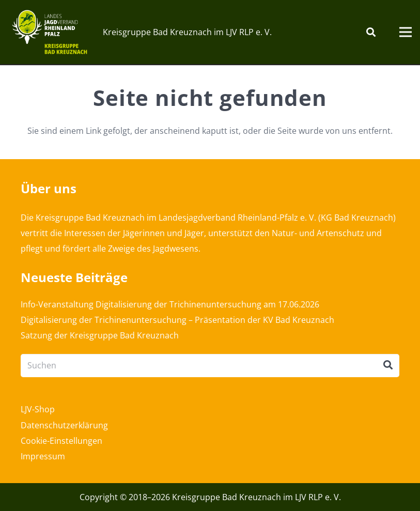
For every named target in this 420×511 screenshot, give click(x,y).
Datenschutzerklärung (64, 425)
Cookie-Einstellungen (61, 441)
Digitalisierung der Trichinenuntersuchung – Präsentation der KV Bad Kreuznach (177, 320)
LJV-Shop (38, 409)
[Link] (50, 32)
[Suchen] (371, 32)
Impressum (43, 456)
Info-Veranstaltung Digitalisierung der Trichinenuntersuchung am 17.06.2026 (170, 304)
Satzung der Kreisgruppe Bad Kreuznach (100, 335)
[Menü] (406, 32)
